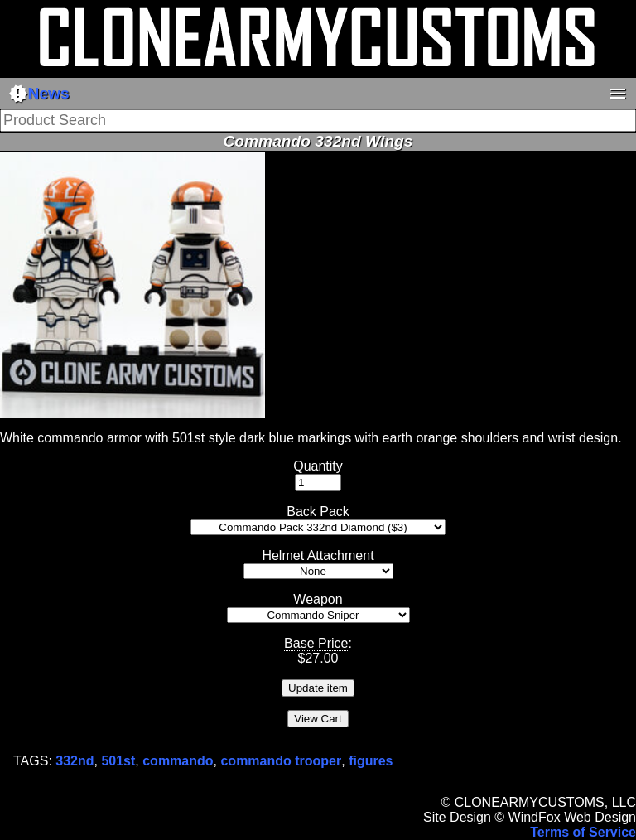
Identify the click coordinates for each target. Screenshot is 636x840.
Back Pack (318, 512)
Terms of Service (583, 832)
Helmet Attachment (318, 555)
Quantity (318, 466)
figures (371, 761)
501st (118, 761)
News (39, 94)
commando (178, 761)
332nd (75, 761)
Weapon (318, 599)
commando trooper (281, 761)
